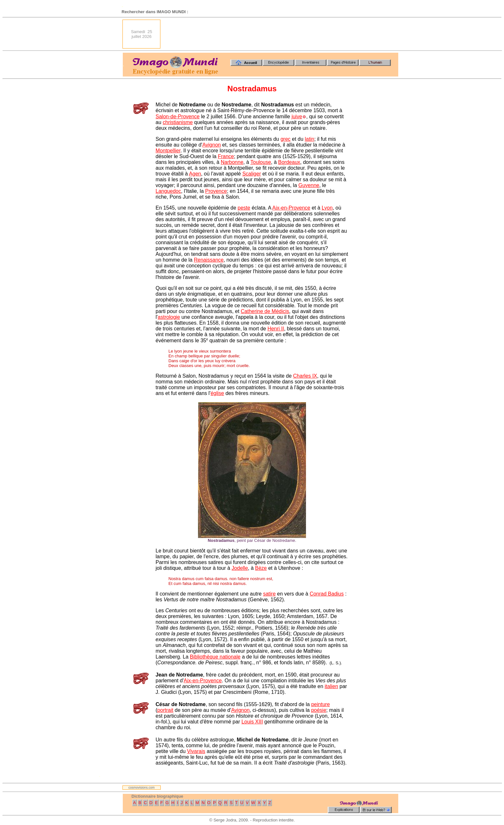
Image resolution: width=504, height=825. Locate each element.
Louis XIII (252, 722)
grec (286, 139)
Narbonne (232, 162)
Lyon (327, 208)
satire (269, 594)
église (217, 393)
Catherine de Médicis (265, 311)
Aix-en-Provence (291, 208)
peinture (320, 704)
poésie (319, 710)
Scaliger (252, 174)
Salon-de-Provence (178, 117)
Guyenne (309, 185)
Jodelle (240, 568)
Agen (195, 174)
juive (297, 117)
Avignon (212, 145)
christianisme (178, 122)
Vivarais (196, 751)
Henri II (276, 329)
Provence (216, 191)
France (226, 156)
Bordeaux (289, 162)
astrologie (169, 317)
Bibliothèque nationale (215, 657)
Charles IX (305, 376)
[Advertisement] (281, 34)
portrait (165, 710)
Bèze (261, 568)
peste (244, 208)
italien (331, 686)
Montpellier (168, 151)
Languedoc (168, 191)
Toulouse (261, 162)
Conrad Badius (327, 594)
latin (309, 139)
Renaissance (209, 260)
